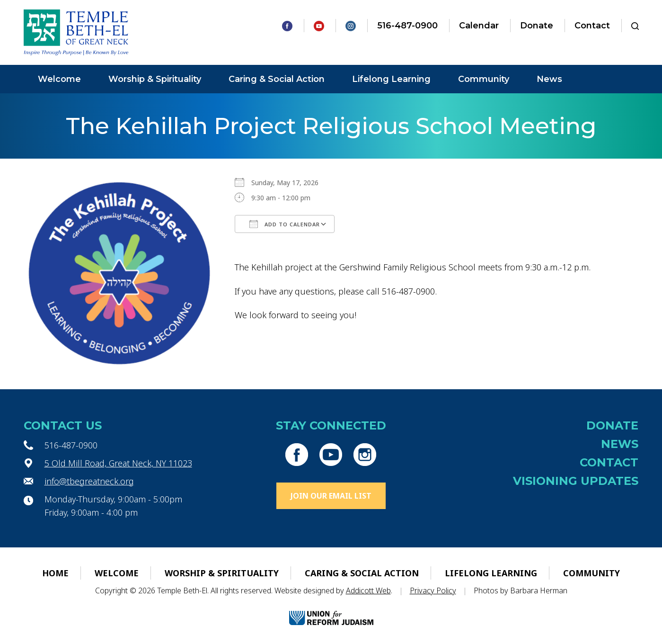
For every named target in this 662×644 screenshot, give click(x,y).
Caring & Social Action (277, 79)
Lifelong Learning (391, 79)
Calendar (479, 26)
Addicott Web (368, 590)
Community (484, 79)
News (549, 79)
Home (55, 573)
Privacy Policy (433, 590)
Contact (592, 26)
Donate (537, 26)
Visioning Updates (576, 481)
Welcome (59, 79)
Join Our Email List (331, 496)
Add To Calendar (285, 224)
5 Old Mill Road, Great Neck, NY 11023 (118, 463)
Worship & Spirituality (155, 79)
